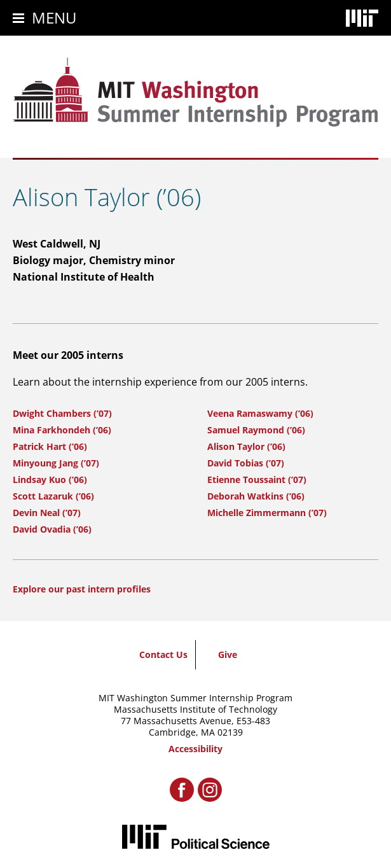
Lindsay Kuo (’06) (50, 479)
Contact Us (163, 654)
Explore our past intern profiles (82, 589)
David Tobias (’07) (246, 463)
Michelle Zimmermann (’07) (267, 513)
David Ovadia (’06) (52, 529)
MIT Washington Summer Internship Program (195, 698)
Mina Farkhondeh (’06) (62, 430)
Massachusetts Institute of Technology (195, 709)
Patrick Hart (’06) (50, 446)
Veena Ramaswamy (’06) (260, 413)
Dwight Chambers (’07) (62, 413)
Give (228, 654)
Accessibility (195, 749)
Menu (54, 17)
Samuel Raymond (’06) (256, 430)
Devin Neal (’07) (47, 513)
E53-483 (253, 721)
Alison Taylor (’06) (246, 446)
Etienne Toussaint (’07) (257, 479)
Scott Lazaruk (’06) (53, 496)
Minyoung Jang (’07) (56, 463)
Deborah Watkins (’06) (256, 496)
